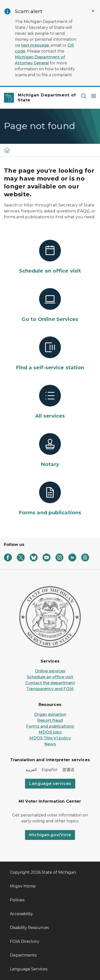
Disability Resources (29, 928)
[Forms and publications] (50, 499)
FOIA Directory (25, 941)
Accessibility (21, 914)
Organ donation (50, 714)
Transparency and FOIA (50, 689)
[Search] (84, 96)
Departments (23, 955)
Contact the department (50, 683)
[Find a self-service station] (50, 354)
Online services (50, 671)
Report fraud (50, 720)
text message (35, 45)
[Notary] (50, 450)
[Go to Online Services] (50, 305)
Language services (50, 784)
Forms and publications (50, 726)
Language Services (29, 969)
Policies (17, 900)
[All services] (50, 402)
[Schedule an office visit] (50, 257)
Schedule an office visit (50, 677)
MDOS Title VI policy (50, 738)
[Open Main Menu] (94, 96)
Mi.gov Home (23, 886)
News (50, 744)
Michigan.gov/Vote (50, 835)
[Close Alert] (93, 11)
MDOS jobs (50, 732)
